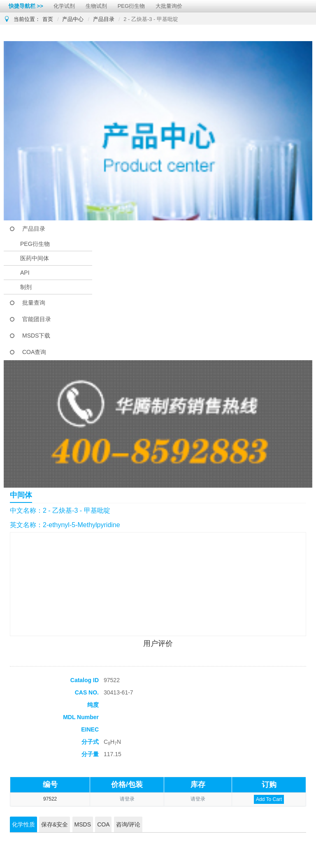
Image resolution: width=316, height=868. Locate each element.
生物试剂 (96, 6)
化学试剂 (64, 6)
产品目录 (104, 19)
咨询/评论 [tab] (128, 824)
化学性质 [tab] (23, 824)
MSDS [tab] (83, 824)
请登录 (127, 799)
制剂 (26, 287)
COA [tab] (103, 824)
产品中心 (73, 19)
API (25, 273)
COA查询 (34, 352)
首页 (48, 19)
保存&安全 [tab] (55, 824)
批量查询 (34, 303)
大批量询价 (169, 6)
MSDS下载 (36, 336)
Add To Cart (269, 799)
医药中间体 (35, 258)
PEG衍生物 (131, 6)
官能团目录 (37, 319)
